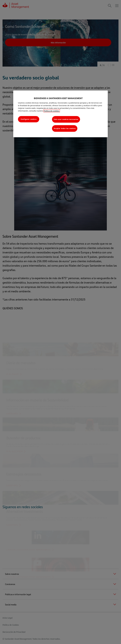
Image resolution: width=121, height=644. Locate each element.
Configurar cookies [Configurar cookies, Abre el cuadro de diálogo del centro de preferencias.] (29, 119)
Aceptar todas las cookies (65, 128)
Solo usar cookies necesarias (66, 119)
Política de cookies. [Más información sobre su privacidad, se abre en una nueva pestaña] (52, 111)
